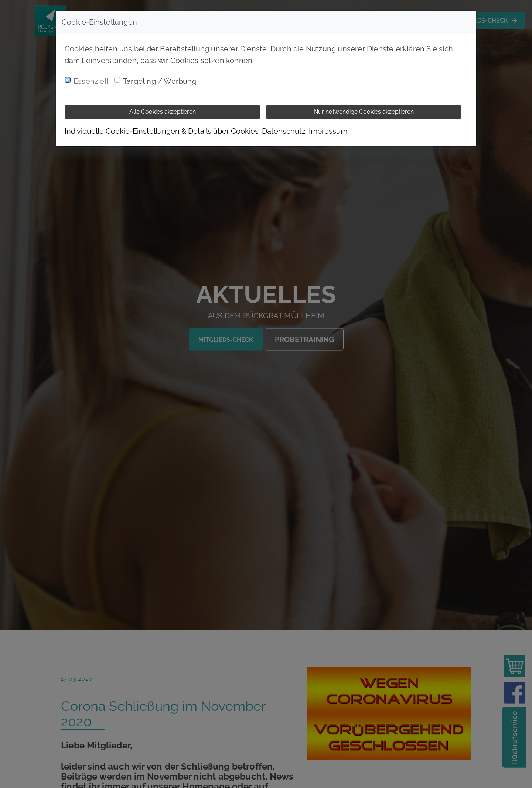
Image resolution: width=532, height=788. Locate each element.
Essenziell (91, 81)
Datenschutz (284, 131)
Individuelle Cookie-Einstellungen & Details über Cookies (162, 131)
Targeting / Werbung (160, 81)
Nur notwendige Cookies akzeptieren (364, 112)
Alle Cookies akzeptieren (163, 112)
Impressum (328, 131)
